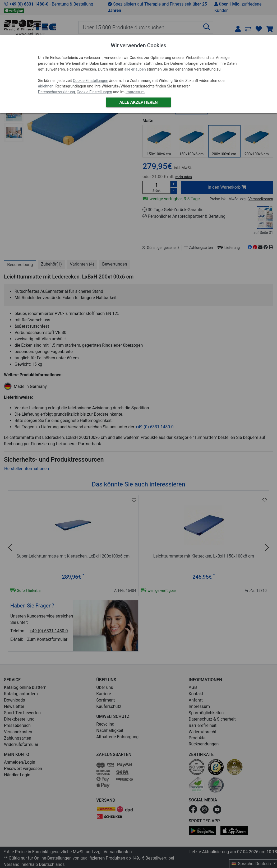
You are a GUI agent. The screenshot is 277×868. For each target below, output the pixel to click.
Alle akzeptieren (138, 102)
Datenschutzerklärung (57, 92)
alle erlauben (135, 69)
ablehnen (46, 86)
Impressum (135, 92)
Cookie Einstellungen (91, 81)
